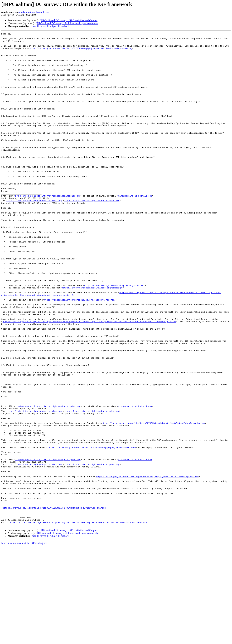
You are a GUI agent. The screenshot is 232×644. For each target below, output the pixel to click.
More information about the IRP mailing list (24, 641)
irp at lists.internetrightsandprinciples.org (34, 234)
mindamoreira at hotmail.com (34, 12)
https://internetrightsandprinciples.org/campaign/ (92, 339)
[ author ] (64, 26)
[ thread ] (43, 26)
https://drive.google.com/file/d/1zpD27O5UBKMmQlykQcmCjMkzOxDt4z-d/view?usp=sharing (81, 52)
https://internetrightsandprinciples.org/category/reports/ (80, 353)
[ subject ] (54, 26)
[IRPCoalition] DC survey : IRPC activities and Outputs (68, 20)
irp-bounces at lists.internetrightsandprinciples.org (48, 229)
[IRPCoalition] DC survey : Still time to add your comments (67, 23)
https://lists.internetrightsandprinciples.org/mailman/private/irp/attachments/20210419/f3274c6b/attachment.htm (78, 620)
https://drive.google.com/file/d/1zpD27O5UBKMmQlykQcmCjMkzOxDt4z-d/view (92, 530)
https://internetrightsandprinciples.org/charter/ (114, 336)
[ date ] (34, 26)
